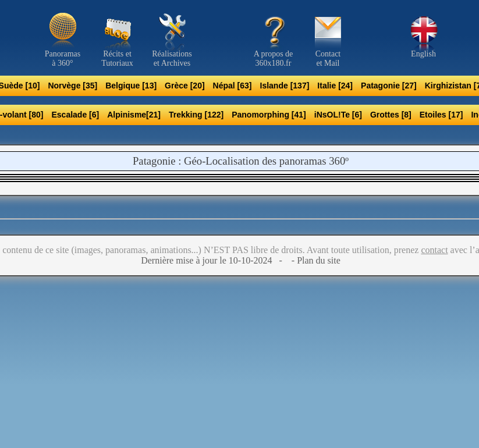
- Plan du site (315, 260)
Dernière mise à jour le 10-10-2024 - (215, 260)
